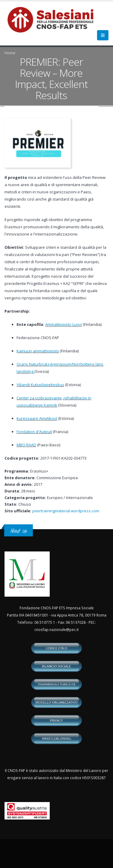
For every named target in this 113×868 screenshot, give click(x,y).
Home (10, 53)
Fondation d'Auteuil (34, 432)
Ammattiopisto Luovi (64, 324)
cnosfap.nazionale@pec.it (56, 629)
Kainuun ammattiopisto (38, 351)
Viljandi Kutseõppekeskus (40, 385)
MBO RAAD (26, 445)
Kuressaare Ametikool (37, 418)
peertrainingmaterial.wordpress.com (66, 511)
